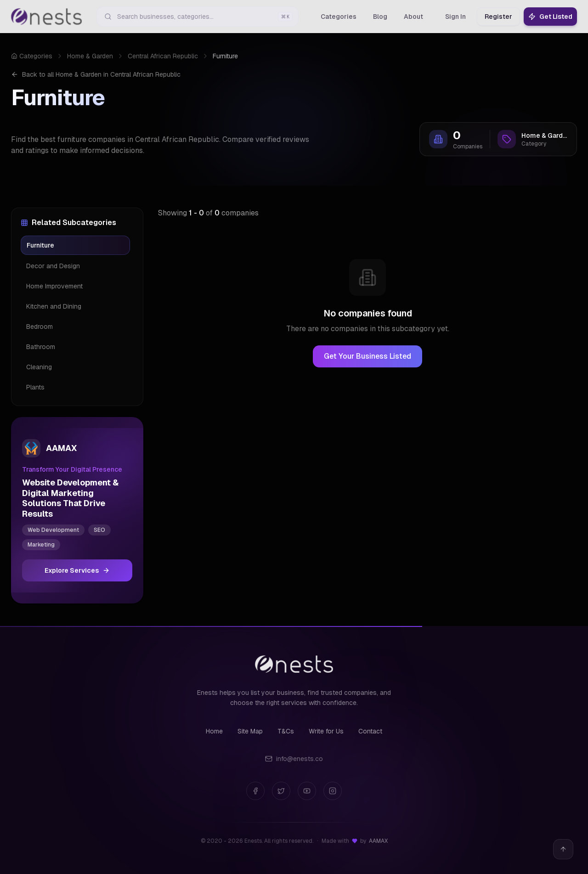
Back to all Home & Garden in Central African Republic (96, 74)
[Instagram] (333, 791)
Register (498, 17)
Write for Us (326, 731)
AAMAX (378, 841)
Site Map (250, 731)
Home (214, 731)
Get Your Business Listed (367, 356)
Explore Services (77, 570)
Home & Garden (90, 56)
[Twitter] (281, 791)
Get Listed (550, 17)
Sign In (455, 17)
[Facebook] (255, 791)
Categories (32, 56)
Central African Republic (163, 56)
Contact (370, 731)
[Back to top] (563, 849)
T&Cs (286, 731)
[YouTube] (307, 791)
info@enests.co (294, 759)
